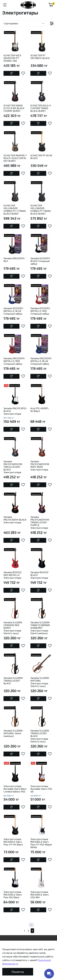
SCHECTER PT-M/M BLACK (41, 157)
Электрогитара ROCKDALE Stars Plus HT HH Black (13, 842)
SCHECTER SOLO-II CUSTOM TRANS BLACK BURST (41, 108)
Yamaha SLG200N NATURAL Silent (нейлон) (13, 733)
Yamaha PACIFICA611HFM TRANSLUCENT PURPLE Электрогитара (40, 522)
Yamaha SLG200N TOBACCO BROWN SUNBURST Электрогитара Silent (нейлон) (40, 628)
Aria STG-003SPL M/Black (40, 410)
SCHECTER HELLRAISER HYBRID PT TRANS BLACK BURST (41, 210)
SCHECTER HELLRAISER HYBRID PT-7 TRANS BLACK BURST (15, 210)
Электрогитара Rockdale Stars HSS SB (41, 789)
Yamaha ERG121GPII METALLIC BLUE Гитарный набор (41, 361)
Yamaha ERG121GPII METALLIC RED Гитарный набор (14, 361)
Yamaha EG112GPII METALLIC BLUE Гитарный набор (13, 311)
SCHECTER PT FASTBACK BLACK (40, 57)
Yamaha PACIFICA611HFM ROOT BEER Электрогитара (40, 465)
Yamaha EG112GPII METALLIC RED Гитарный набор (40, 311)
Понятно (18, 972)
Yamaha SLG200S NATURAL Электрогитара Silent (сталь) (40, 682)
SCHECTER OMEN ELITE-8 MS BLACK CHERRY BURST (14, 108)
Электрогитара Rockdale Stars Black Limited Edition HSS (15, 789)
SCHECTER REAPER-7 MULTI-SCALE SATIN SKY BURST (15, 158)
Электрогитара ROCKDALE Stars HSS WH (40, 895)
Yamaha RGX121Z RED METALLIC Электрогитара (13, 575)
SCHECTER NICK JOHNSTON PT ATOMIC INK (12, 58)
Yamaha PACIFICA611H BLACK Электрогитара (15, 520)
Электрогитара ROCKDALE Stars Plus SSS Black (13, 895)
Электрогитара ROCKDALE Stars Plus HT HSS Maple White (41, 843)
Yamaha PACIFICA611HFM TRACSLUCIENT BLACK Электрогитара (13, 467)
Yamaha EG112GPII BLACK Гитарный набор (40, 261)
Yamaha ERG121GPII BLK (14, 260)
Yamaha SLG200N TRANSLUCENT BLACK (13, 681)
